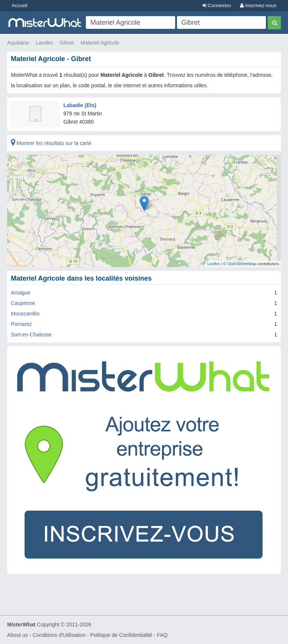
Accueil (19, 5)
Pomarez (21, 324)
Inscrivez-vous (258, 5)
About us (17, 635)
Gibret (67, 43)
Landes (44, 43)
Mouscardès (25, 314)
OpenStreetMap (242, 264)
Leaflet (214, 264)
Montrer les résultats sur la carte (51, 143)
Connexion (217, 5)
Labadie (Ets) (80, 105)
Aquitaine (18, 43)
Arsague (21, 293)
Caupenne (23, 303)
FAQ (162, 635)
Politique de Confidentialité (121, 635)
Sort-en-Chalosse (31, 335)
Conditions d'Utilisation (59, 635)
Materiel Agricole (100, 43)
